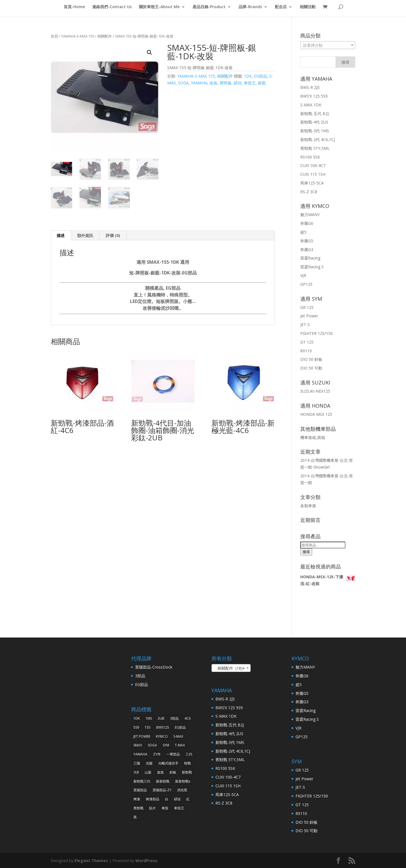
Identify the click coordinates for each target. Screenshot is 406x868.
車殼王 (250, 83)
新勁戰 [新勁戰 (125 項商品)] (187, 772)
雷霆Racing (310, 258)
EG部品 (261, 76)
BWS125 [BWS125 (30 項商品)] (163, 727)
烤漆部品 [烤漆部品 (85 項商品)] (153, 799)
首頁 (54, 36)
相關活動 (308, 7)
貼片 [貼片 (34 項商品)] (153, 808)
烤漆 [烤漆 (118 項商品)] (137, 799)
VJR (303, 275)
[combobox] (328, 45)
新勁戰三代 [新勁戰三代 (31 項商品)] (142, 781)
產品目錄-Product (209, 7)
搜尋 (306, 552)
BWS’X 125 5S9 (314, 96)
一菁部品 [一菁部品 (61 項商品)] (173, 754)
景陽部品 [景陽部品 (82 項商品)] (140, 790)
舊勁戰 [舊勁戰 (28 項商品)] (138, 808)
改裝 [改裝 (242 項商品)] (160, 772)
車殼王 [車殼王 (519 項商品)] (179, 808)
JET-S (305, 325)
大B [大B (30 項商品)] (136, 772)
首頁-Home (74, 7)
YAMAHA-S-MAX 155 (78, 36)
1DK (248, 76)
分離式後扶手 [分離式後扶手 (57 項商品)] (168, 763)
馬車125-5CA (312, 183)
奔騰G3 (307, 250)
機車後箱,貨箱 (313, 437)
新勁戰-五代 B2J (315, 114)
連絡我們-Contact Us (112, 7)
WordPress (146, 861)
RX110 (306, 351)
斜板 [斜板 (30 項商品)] (173, 772)
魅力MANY (310, 215)
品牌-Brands (250, 7)
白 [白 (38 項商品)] (167, 799)
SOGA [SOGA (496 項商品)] (152, 745)
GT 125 (307, 342)
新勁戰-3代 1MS (315, 131)
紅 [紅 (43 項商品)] (188, 799)
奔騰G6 (307, 223)
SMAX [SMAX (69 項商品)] (138, 745)
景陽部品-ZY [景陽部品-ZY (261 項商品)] (162, 790)
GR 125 (307, 307)
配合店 (281, 7)
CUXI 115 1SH (313, 174)
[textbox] (328, 45)
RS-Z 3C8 (309, 192)
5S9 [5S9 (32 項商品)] (136, 727)
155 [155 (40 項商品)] (148, 727)
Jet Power (309, 316)
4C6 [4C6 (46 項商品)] (187, 718)
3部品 (140, 676)
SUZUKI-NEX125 (315, 391)
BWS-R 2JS (310, 87)
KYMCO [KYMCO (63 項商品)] (162, 736)
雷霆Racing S (312, 267)
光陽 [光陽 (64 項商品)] (149, 763)
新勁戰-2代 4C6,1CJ (318, 139)
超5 (303, 232)
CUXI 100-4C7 (313, 165)
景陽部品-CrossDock (154, 667)
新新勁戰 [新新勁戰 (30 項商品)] (163, 781)
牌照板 (226, 83)
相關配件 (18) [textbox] (229, 668)
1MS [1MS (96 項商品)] (149, 718)
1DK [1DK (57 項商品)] (137, 718)
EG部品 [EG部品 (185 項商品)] (180, 727)
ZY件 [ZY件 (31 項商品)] (157, 754)
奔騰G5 (307, 241)
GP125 (306, 284)
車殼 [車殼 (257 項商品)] (165, 808)
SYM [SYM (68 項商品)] (166, 745)
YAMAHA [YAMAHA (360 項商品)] (140, 754)
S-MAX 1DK (311, 105)
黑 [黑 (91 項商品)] (135, 817)
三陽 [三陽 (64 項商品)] (137, 763)
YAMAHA (199, 83)
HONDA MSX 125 (316, 414)
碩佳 (238, 83)
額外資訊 (85, 235)
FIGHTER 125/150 (316, 333)
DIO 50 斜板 (311, 359)
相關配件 (105, 36)
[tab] (61, 236)
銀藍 (262, 83)
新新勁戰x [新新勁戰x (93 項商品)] (183, 781)
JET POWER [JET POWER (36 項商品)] (142, 736)
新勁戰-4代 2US (314, 122)
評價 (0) (113, 235)
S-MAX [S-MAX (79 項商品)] (178, 736)
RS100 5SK (310, 157)
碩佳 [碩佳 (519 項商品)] (177, 799)
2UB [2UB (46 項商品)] (161, 718)
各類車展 (308, 506)
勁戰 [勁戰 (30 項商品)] (187, 763)
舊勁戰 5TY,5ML (315, 148)
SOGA (183, 83)
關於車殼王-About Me (159, 7)
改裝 (213, 83)
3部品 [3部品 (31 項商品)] (174, 718)
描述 (61, 235)
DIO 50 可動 (311, 368)
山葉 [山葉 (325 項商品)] (148, 772)
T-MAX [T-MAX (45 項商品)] (180, 745)
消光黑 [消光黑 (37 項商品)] (182, 790)
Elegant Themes (91, 861)
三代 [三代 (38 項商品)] (189, 754)
